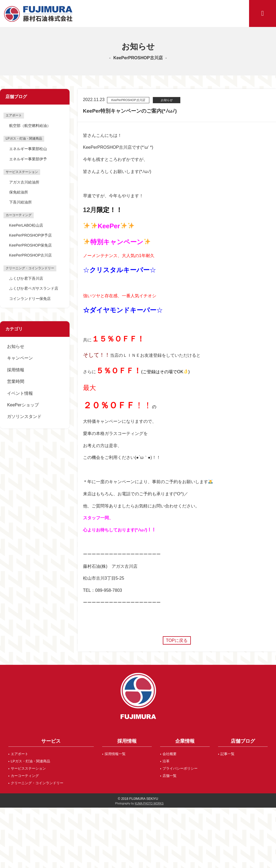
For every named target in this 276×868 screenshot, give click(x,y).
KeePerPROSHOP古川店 (31, 255)
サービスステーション (28, 768)
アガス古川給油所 (24, 182)
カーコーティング (25, 776)
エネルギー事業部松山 (28, 149)
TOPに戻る (177, 640)
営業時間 (16, 381)
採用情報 (16, 370)
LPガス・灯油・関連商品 (30, 761)
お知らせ (16, 346)
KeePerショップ (23, 405)
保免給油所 (19, 192)
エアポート (20, 754)
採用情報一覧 (115, 754)
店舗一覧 (170, 776)
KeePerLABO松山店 (26, 225)
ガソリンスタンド (24, 416)
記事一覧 (227, 754)
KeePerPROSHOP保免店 (31, 245)
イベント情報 (20, 393)
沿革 (166, 761)
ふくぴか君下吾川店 (26, 278)
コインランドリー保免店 (30, 299)
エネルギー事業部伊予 (28, 159)
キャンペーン (20, 358)
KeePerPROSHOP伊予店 (31, 235)
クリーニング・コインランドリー (37, 783)
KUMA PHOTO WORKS (149, 803)
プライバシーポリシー (180, 768)
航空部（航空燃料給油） (30, 126)
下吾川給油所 (20, 202)
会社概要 (170, 754)
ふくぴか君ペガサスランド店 (34, 288)
